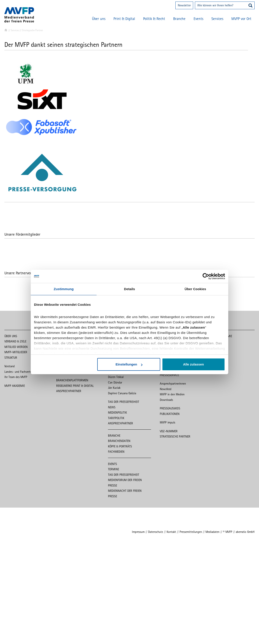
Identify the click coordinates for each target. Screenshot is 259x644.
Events (198, 19)
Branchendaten (119, 441)
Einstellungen (129, 364)
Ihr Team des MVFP (16, 377)
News (112, 407)
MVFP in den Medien (172, 394)
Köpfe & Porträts (120, 446)
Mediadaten (212, 532)
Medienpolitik (117, 412)
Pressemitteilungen (191, 532)
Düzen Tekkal (116, 377)
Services (217, 19)
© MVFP (228, 532)
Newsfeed (166, 389)
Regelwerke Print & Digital (75, 386)
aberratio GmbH (245, 532)
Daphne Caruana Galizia (122, 393)
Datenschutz (156, 532)
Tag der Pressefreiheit (124, 402)
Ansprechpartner (69, 391)
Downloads (166, 400)
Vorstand (10, 366)
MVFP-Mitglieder (16, 352)
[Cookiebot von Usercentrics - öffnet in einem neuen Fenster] (206, 276)
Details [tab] (129, 289)
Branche (179, 19)
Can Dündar (115, 382)
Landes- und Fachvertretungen (23, 372)
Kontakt (171, 532)
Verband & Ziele (15, 341)
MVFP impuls (167, 422)
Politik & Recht (154, 19)
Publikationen (170, 414)
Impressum (138, 532)
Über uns (99, 19)
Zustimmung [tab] (64, 289)
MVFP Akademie (15, 386)
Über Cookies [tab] (195, 289)
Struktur (11, 358)
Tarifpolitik (116, 418)
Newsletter (184, 5)
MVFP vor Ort (241, 19)
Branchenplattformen (72, 380)
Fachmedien (116, 452)
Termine (113, 469)
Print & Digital (124, 19)
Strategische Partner (175, 436)
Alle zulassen (193, 364)
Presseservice (169, 375)
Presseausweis (170, 408)
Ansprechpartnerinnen (173, 384)
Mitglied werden (16, 347)
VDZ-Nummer (169, 431)
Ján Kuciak (114, 388)
